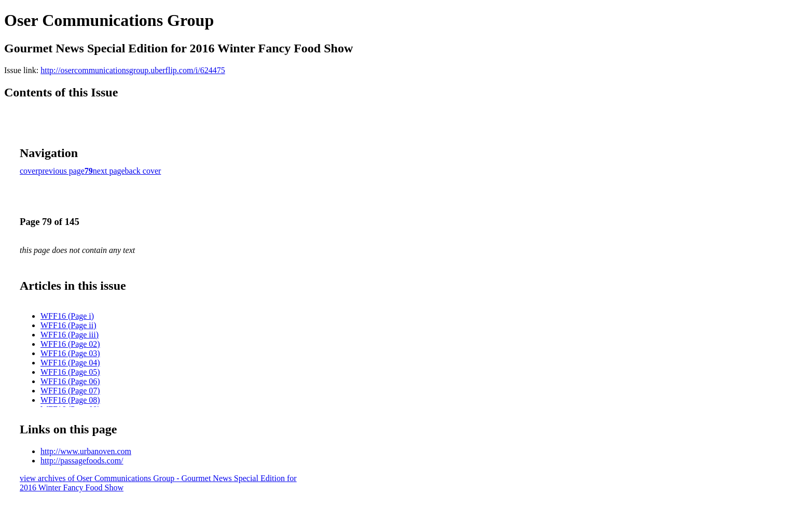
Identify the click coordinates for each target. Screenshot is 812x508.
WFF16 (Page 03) (70, 353)
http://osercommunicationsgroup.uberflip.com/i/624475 (133, 70)
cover (29, 171)
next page (109, 171)
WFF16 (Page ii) (68, 325)
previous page (61, 171)
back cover (143, 171)
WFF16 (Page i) (67, 316)
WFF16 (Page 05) (70, 372)
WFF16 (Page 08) (70, 400)
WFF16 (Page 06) (70, 381)
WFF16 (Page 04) (70, 363)
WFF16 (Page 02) (70, 344)
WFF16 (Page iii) (70, 335)
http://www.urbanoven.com (86, 451)
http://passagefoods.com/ (82, 461)
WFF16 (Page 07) (70, 391)
